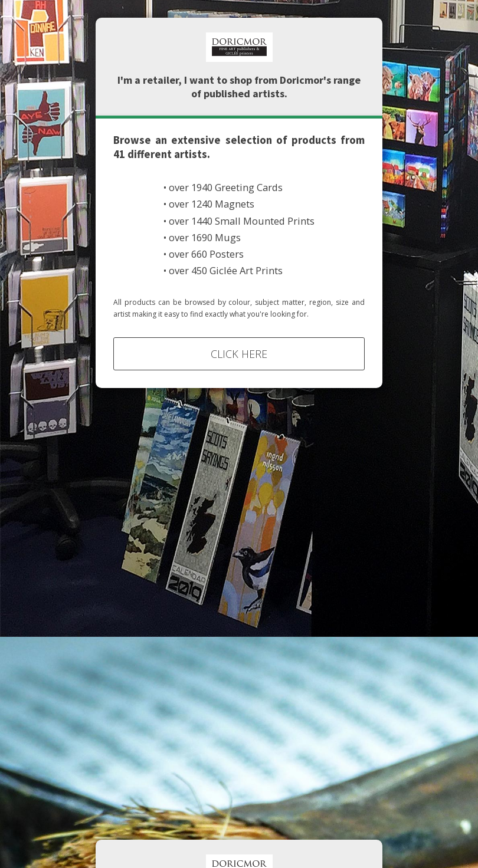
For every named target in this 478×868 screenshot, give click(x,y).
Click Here (239, 354)
